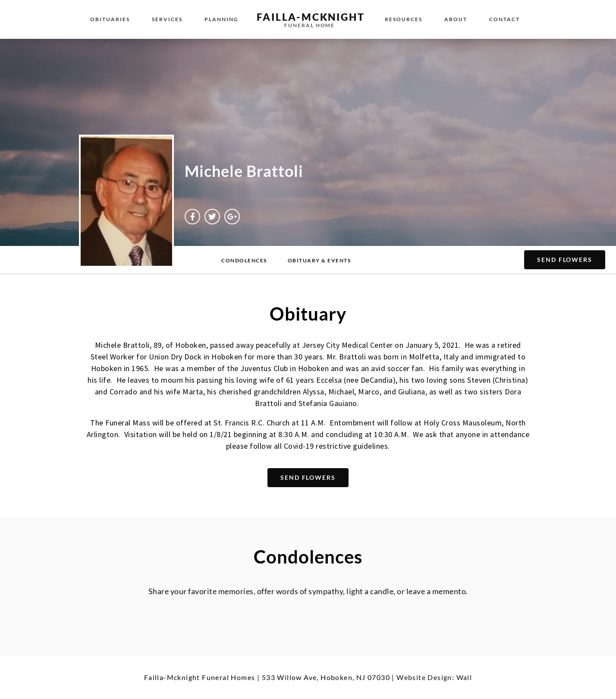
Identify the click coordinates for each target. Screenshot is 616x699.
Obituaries (110, 19)
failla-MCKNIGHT (311, 17)
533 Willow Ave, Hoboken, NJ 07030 (326, 677)
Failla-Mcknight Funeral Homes (200, 677)
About (456, 19)
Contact (504, 19)
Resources (404, 19)
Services (167, 19)
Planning (222, 19)
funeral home (310, 25)
